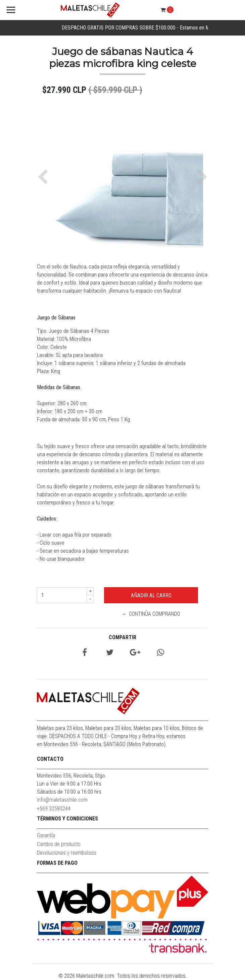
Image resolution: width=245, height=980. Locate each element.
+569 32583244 (54, 809)
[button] (44, 177)
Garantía (46, 835)
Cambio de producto (59, 844)
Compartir (122, 637)
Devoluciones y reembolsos (67, 853)
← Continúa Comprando (151, 614)
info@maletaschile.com (62, 800)
